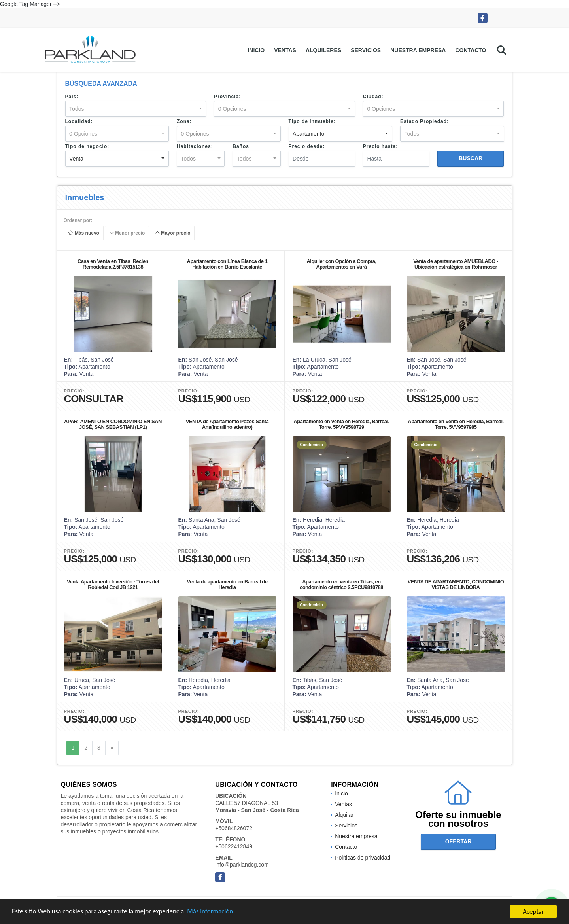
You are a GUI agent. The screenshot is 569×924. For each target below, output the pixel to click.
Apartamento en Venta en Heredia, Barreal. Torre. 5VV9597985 (456, 424)
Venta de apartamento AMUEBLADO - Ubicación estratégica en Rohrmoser (456, 264)
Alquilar (344, 815)
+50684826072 (234, 828)
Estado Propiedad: (424, 121)
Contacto (471, 50)
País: (72, 97)
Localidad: (79, 121)
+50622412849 (234, 846)
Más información (211, 912)
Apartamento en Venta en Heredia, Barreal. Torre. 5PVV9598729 (341, 424)
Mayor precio (172, 233)
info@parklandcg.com (242, 865)
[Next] (112, 748)
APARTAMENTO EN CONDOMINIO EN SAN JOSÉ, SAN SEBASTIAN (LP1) (113, 424)
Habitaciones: (195, 146)
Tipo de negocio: (87, 146)
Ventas (285, 50)
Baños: (242, 146)
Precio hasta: (380, 146)
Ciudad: (373, 97)
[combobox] (136, 109)
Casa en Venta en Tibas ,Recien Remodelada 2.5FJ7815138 (113, 264)
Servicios (366, 50)
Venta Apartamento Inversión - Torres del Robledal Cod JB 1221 (113, 584)
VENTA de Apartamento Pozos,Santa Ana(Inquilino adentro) (227, 424)
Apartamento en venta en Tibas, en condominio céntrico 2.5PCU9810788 (341, 584)
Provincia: (227, 97)
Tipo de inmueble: (312, 121)
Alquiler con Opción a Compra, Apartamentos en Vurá (341, 264)
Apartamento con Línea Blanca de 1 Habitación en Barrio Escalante (227, 264)
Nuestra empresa (418, 50)
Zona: (184, 121)
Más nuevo (83, 233)
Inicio (256, 50)
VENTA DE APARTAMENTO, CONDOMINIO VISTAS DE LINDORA (456, 584)
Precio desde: (307, 146)
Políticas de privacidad (363, 858)
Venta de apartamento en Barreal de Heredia (227, 584)
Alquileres (323, 50)
